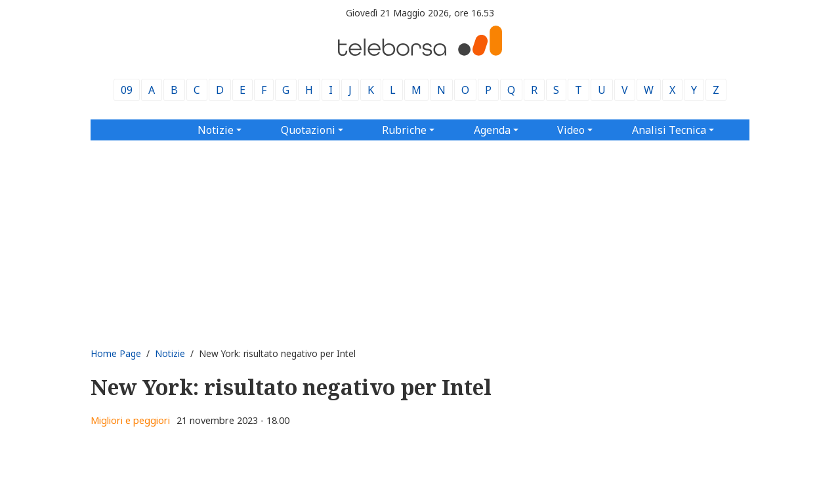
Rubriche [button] (404, 130)
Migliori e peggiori (130, 420)
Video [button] (571, 130)
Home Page (116, 353)
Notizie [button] (216, 130)
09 (127, 90)
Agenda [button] (492, 130)
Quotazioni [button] (308, 130)
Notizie (170, 353)
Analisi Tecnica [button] (669, 130)
